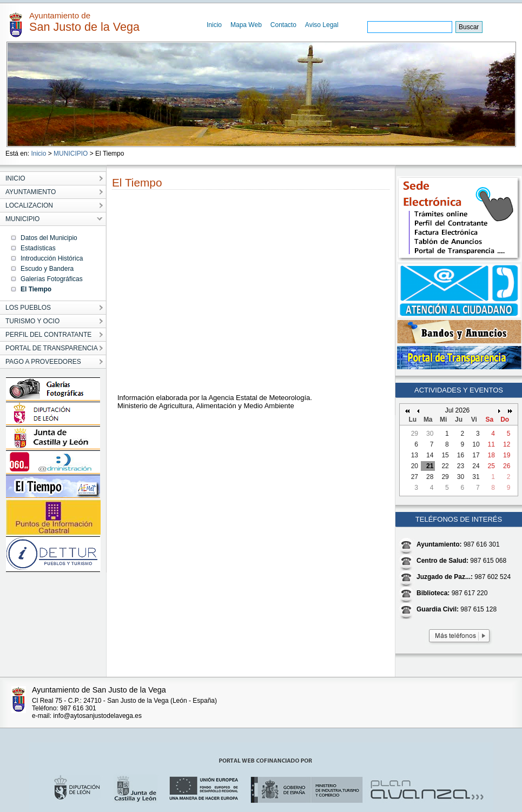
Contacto (283, 25)
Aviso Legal (322, 25)
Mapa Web (246, 25)
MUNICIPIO (71, 154)
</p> (237, 294)
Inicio (214, 25)
